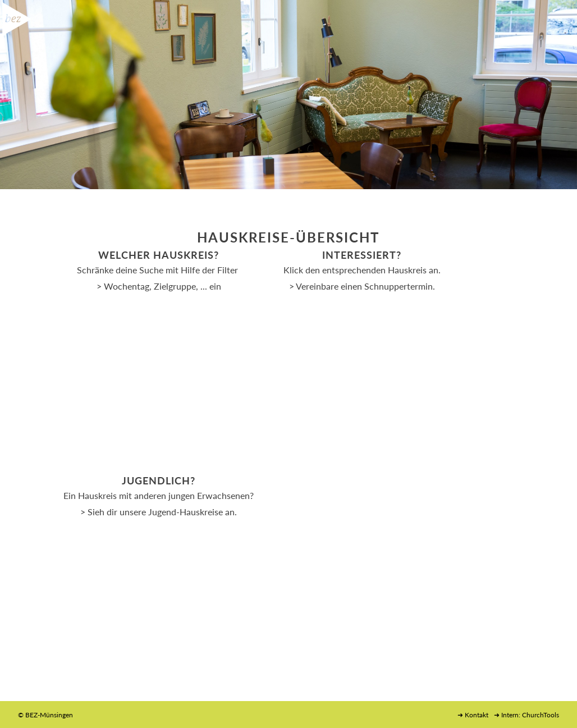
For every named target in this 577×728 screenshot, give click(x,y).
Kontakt (477, 715)
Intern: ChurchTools (530, 715)
